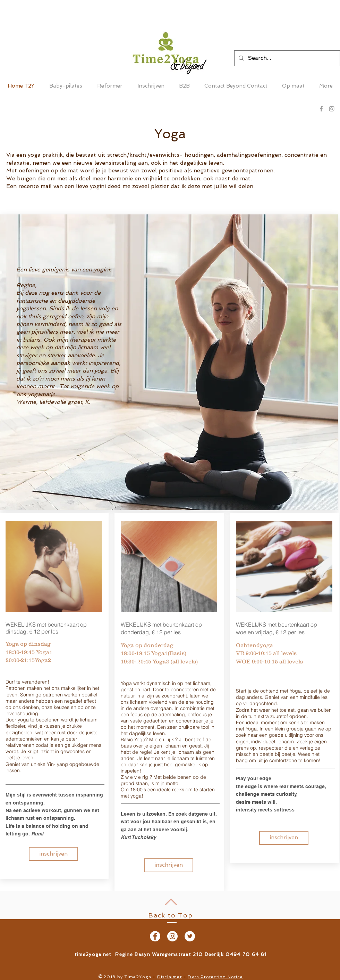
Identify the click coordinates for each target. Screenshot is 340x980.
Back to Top (171, 915)
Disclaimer (170, 977)
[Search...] (286, 58)
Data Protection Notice (215, 977)
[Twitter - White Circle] (190, 936)
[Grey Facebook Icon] (321, 109)
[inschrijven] (53, 854)
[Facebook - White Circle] (155, 936)
